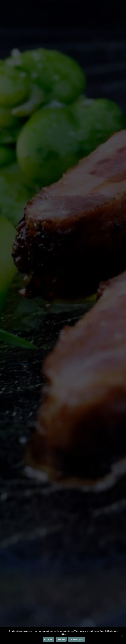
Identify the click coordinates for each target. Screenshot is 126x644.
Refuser (61, 639)
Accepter (49, 639)
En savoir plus (77, 639)
